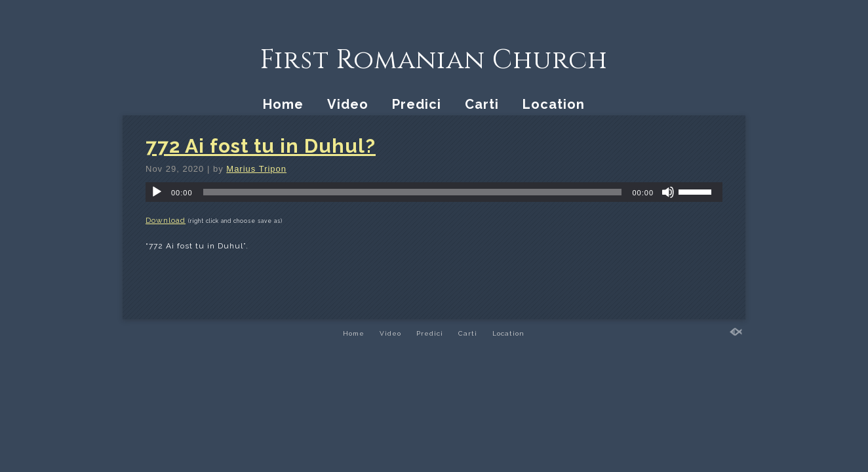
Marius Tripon (256, 169)
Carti (482, 104)
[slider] (413, 192)
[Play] (157, 192)
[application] (434, 192)
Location (554, 104)
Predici (417, 104)
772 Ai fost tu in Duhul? (261, 146)
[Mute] (668, 192)
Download (166, 220)
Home (283, 104)
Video (348, 104)
